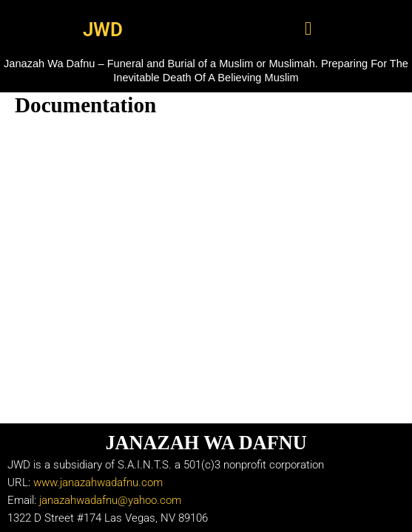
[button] (308, 29)
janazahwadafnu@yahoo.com (110, 500)
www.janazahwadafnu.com (98, 482)
